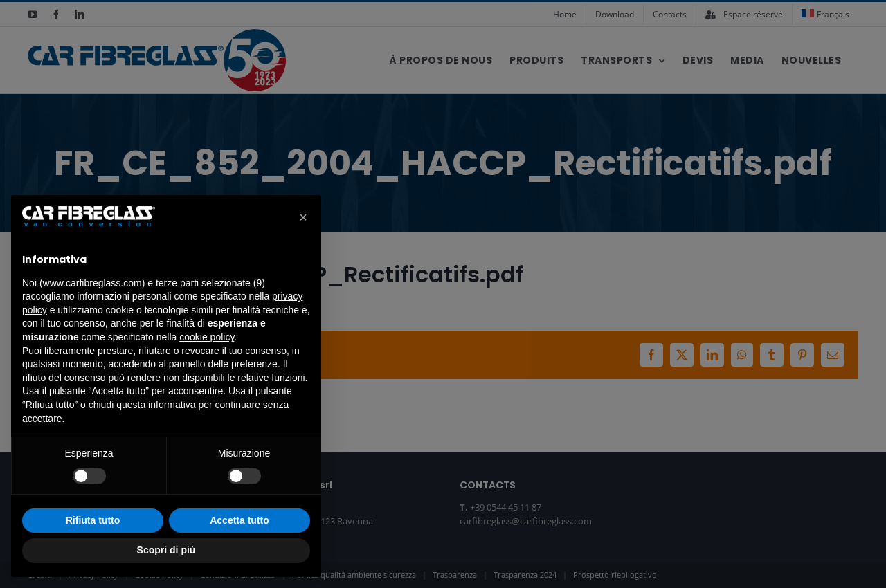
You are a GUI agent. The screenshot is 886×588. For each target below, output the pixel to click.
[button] (303, 217)
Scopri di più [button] (166, 550)
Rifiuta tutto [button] (93, 520)
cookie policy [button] (207, 337)
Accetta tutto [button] (239, 520)
